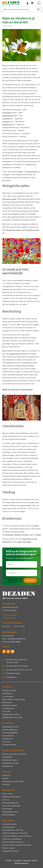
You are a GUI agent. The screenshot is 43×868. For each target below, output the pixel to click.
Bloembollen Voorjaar (10, 763)
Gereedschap (7, 739)
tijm (31, 535)
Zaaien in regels (8, 848)
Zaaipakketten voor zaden (12, 717)
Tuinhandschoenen (9, 745)
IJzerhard (6, 122)
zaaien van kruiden (24, 542)
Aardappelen (7, 757)
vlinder (20, 172)
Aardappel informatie (10, 851)
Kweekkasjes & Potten (11, 727)
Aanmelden (30, 580)
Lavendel (6, 119)
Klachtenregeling (9, 815)
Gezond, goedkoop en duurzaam (15, 833)
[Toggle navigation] (39, 3)
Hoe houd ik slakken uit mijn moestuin (17, 836)
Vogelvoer (6, 775)
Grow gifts (6, 711)
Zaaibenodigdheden (10, 730)
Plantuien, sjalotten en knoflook (14, 754)
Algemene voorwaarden (11, 797)
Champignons (8, 766)
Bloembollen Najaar (10, 760)
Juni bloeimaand (8, 827)
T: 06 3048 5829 (9, 618)
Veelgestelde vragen (10, 812)
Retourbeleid (7, 809)
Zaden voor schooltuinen (12, 839)
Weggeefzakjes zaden (11, 714)
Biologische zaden (9, 691)
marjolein (25, 535)
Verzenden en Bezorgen (11, 806)
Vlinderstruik (7, 125)
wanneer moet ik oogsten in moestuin (17, 845)
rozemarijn (10, 535)
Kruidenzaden (7, 694)
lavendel (18, 535)
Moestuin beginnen (10, 824)
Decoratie (6, 742)
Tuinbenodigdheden (10, 733)
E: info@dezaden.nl (10, 615)
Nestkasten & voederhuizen (13, 781)
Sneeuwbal (7, 113)
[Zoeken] (38, 9)
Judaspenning (8, 116)
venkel (38, 535)
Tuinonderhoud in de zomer (13, 830)
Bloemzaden (7, 702)
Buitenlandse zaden (10, 705)
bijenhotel (14, 354)
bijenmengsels (32, 172)
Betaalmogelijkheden (10, 803)
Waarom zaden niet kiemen (13, 842)
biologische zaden (9, 199)
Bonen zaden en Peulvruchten (14, 699)
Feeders (5, 778)
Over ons (6, 800)
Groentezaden (8, 696)
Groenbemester (8, 708)
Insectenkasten (8, 736)
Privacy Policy (8, 794)
